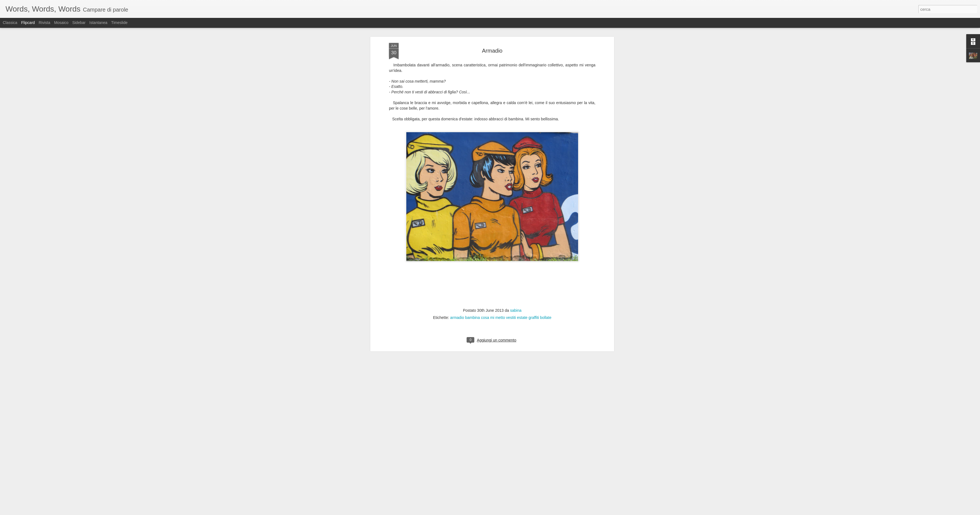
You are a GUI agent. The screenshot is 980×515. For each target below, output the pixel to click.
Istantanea (98, 23)
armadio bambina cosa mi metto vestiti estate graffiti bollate (501, 90)
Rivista (44, 23)
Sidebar (79, 23)
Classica (10, 23)
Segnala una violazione (530, 512)
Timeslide (119, 23)
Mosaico (61, 23)
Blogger (507, 512)
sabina (516, 83)
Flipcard (28, 23)
